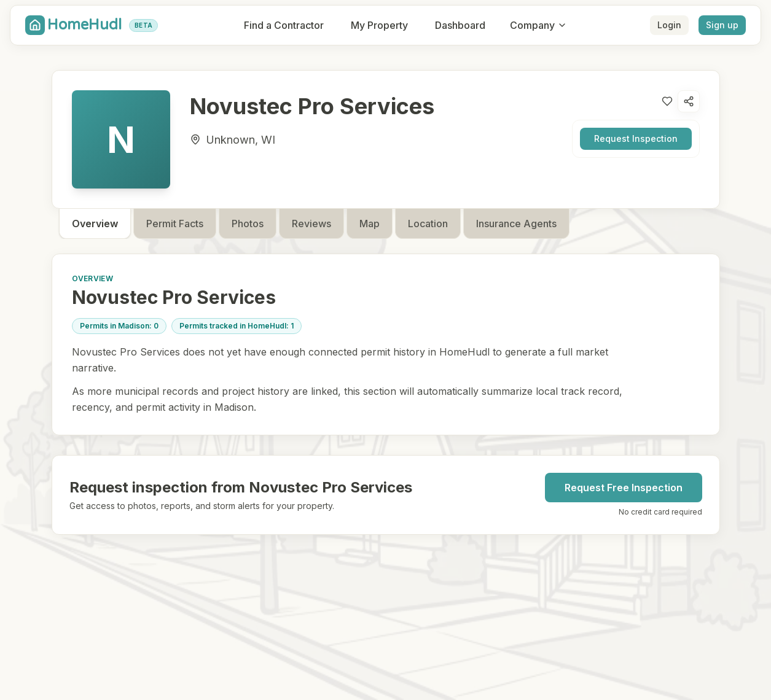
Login (669, 25)
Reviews (311, 224)
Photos (248, 224)
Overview (95, 224)
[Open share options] (689, 101)
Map (370, 224)
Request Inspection (636, 138)
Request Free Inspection (624, 488)
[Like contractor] (667, 101)
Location (428, 224)
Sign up (722, 25)
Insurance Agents (516, 224)
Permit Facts (175, 224)
